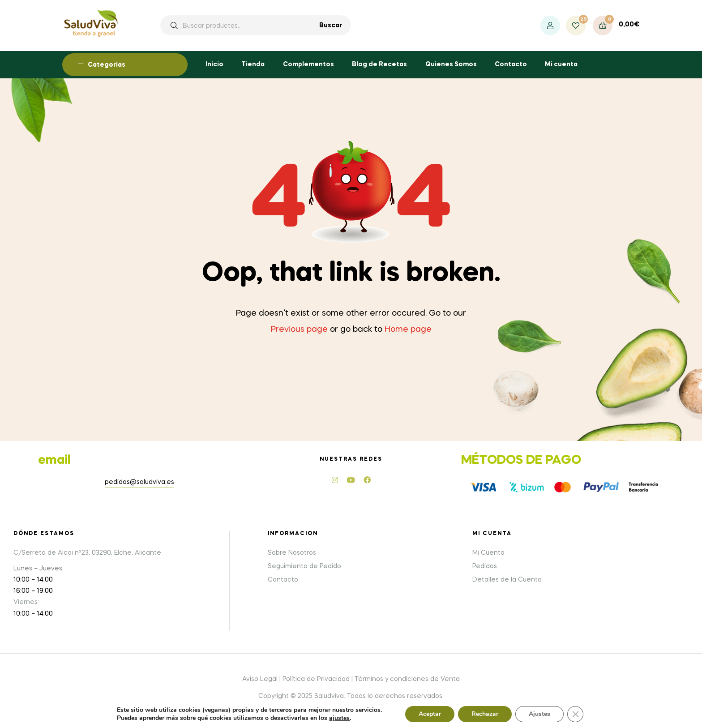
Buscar (331, 26)
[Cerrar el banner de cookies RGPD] (575, 714)
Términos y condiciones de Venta (407, 679)
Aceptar (430, 714)
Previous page (299, 330)
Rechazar (485, 714)
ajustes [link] (339, 718)
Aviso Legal (260, 679)
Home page (408, 330)
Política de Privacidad (316, 679)
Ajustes (539, 714)
